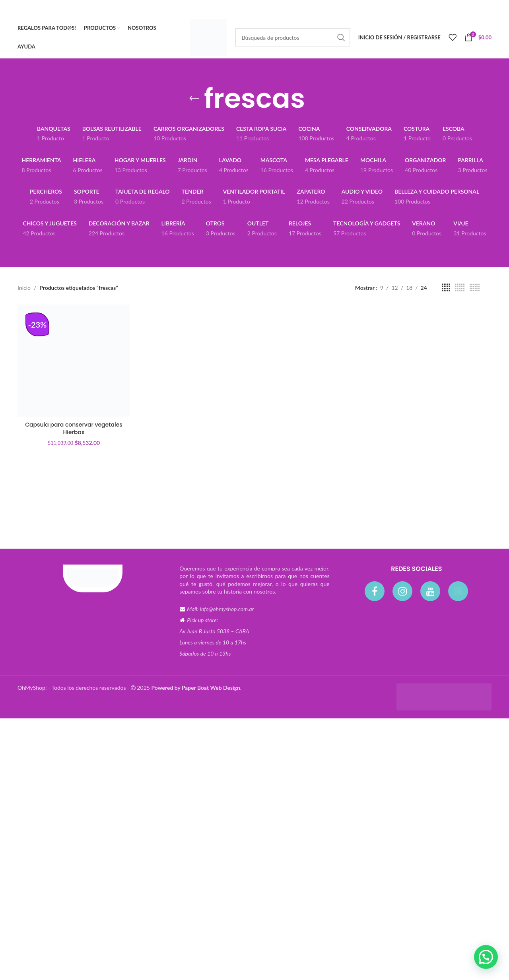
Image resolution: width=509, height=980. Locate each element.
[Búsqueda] (293, 37)
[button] (486, 957)
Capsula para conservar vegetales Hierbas (74, 429)
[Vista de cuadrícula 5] (460, 288)
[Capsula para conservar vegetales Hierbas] (74, 361)
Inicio (24, 288)
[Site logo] (208, 37)
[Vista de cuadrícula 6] (475, 288)
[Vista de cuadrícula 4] (446, 288)
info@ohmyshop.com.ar (227, 609)
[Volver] (194, 99)
